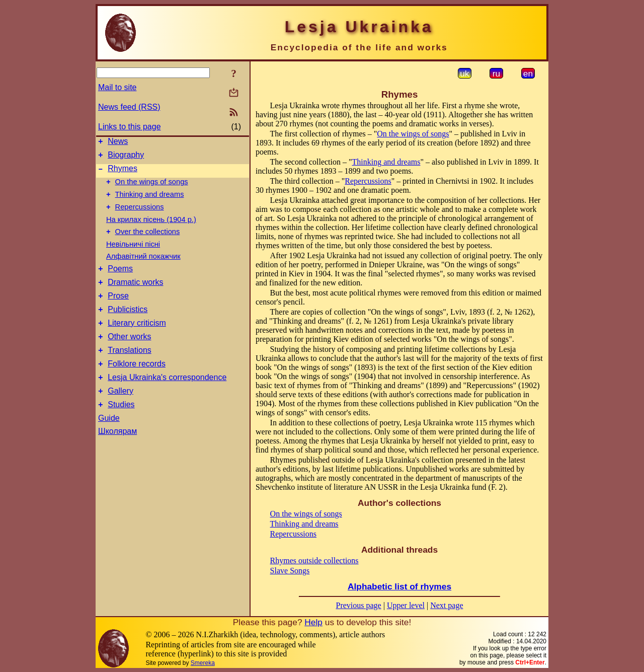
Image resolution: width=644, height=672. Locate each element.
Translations (130, 371)
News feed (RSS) (129, 107)
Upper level (406, 605)
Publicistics (128, 326)
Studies (121, 432)
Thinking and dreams (150, 202)
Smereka (203, 663)
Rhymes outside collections (314, 561)
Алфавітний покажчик (143, 267)
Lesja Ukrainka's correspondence (167, 401)
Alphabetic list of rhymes (399, 586)
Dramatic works (135, 296)
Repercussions (140, 216)
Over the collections (148, 242)
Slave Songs (290, 571)
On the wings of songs (152, 188)
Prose (118, 311)
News (118, 143)
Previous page (359, 605)
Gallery (120, 417)
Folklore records (137, 386)
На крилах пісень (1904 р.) (151, 229)
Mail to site (117, 87)
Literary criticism (137, 341)
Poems (120, 281)
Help (313, 622)
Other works (129, 356)
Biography (126, 158)
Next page (447, 605)
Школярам (117, 458)
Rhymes (123, 173)
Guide (109, 445)
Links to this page (130, 127)
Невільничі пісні (133, 255)
